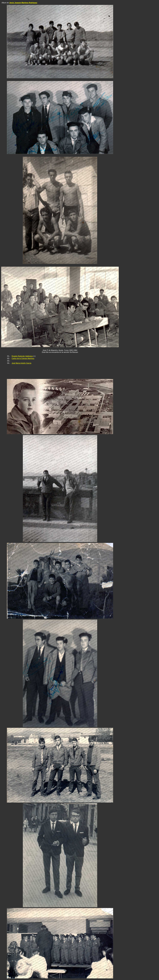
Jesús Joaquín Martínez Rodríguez (23, 3)
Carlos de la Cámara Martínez (23, 358)
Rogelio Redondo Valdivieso (22, 356)
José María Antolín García (22, 363)
